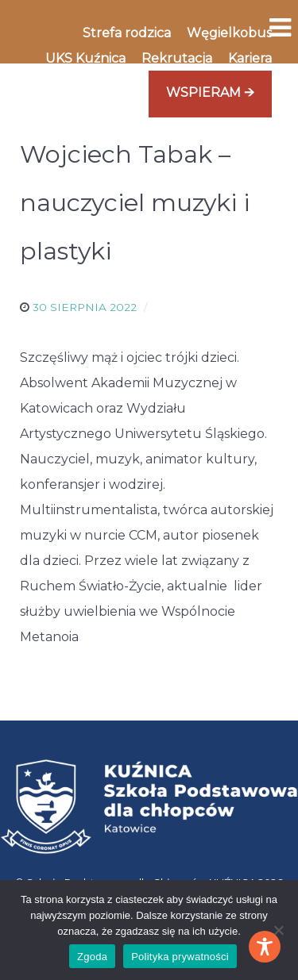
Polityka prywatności (180, 957)
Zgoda (92, 957)
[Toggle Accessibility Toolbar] (265, 947)
